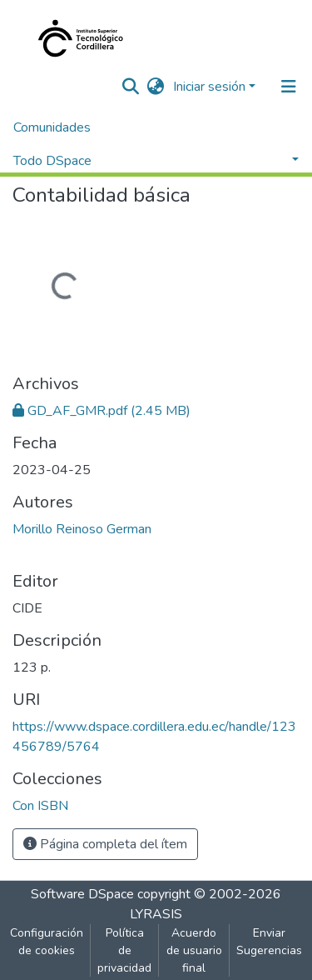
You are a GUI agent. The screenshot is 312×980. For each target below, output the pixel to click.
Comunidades (52, 127)
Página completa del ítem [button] (105, 844)
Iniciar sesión (209, 87)
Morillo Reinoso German (82, 529)
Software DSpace (82, 894)
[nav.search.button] (131, 87)
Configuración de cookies (47, 942)
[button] (156, 87)
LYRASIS (156, 914)
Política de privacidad (124, 950)
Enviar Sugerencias (269, 942)
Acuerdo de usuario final (194, 950)
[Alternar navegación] (289, 87)
